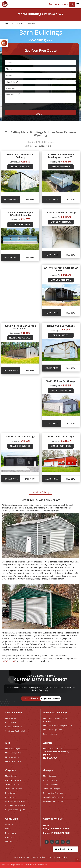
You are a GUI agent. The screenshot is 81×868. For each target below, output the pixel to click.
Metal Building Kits (13, 749)
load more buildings (41, 492)
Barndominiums (50, 734)
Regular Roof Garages (53, 793)
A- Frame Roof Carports (16, 806)
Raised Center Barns (14, 727)
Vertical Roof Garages (53, 797)
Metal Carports (12, 776)
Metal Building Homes (53, 730)
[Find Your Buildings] (72, 4)
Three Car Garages (52, 789)
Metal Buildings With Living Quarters (55, 720)
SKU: (13, 167)
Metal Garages (50, 776)
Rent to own (11, 833)
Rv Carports (10, 797)
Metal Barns (11, 718)
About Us (9, 824)
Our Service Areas (66, 849)
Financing (9, 837)
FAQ (7, 829)
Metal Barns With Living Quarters (58, 725)
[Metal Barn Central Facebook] (47, 842)
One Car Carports (13, 780)
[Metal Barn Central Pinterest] (63, 842)
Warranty (9, 841)
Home (6, 24)
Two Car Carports (13, 784)
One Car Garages (51, 780)
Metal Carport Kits (13, 761)
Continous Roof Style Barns (17, 731)
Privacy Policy (61, 857)
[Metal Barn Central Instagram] (57, 842)
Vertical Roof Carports (15, 801)
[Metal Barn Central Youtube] (68, 842)
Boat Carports (11, 793)
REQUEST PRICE (11, 199)
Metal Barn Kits (12, 757)
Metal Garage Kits (13, 753)
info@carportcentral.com (56, 829)
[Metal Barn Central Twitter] (52, 842)
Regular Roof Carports (15, 810)
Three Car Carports (14, 789)
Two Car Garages (51, 784)
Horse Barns (11, 723)
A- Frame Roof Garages (54, 801)
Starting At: (15, 162)
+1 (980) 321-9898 (59, 4)
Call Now (30, 200)
